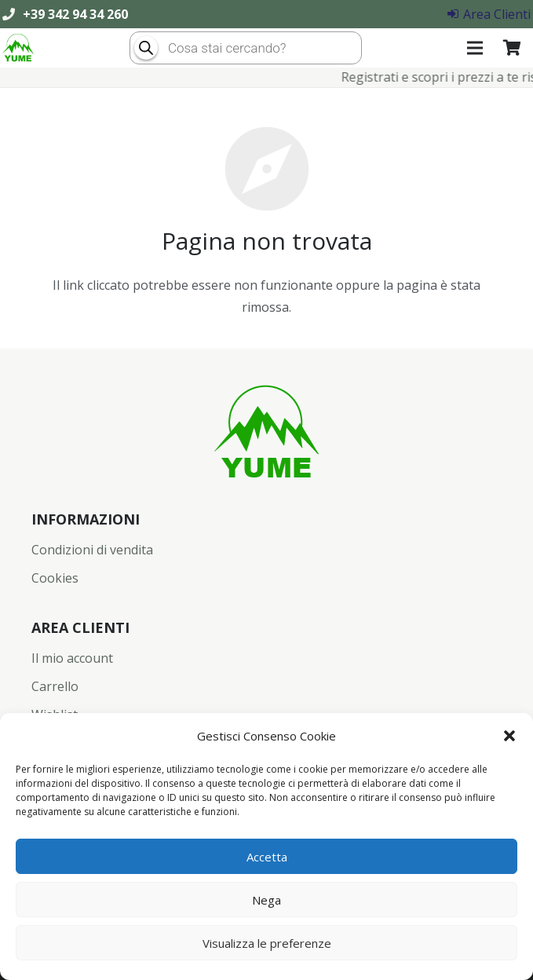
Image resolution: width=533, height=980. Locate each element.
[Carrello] (512, 48)
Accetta (267, 857)
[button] (509, 736)
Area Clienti (489, 14)
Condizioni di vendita (92, 550)
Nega (266, 900)
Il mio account (72, 658)
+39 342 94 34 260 (75, 14)
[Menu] (476, 48)
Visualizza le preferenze (267, 943)
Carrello (55, 686)
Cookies (55, 578)
